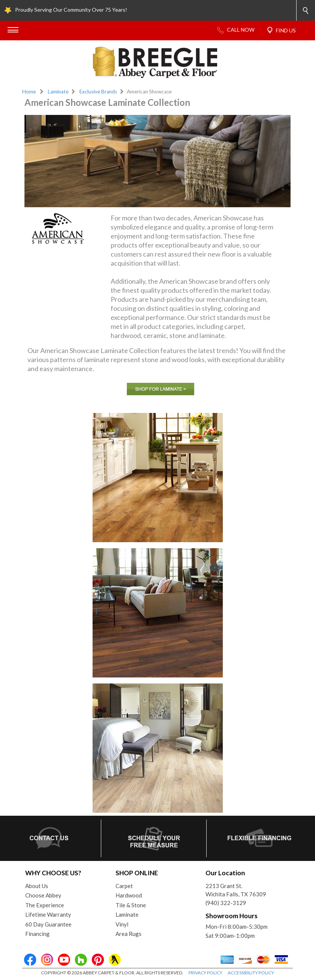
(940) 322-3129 (226, 903)
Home (29, 92)
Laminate (58, 92)
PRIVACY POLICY (205, 973)
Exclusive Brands (98, 92)
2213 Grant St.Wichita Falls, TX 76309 (236, 890)
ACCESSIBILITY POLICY (251, 973)
